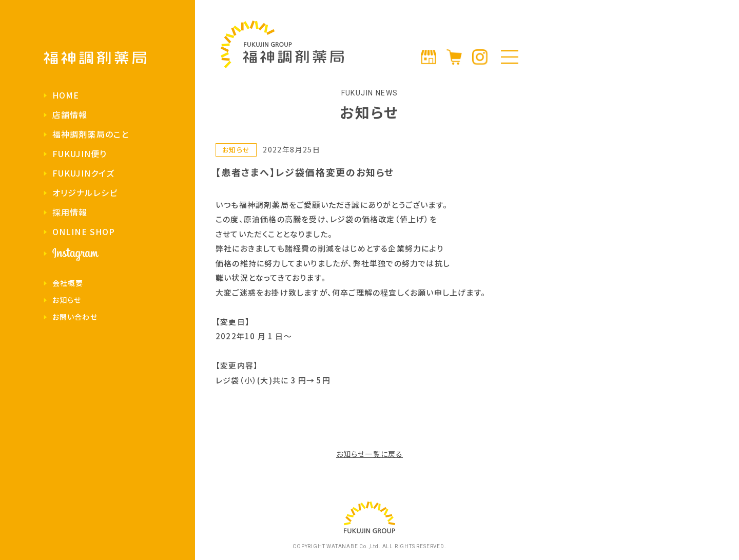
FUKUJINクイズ (83, 173)
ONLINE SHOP (84, 231)
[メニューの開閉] (510, 57)
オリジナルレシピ (85, 192)
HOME (66, 95)
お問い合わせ (75, 317)
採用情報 (70, 212)
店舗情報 (70, 114)
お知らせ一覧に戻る (369, 454)
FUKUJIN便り (80, 153)
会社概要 (68, 283)
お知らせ (67, 300)
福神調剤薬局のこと (91, 134)
